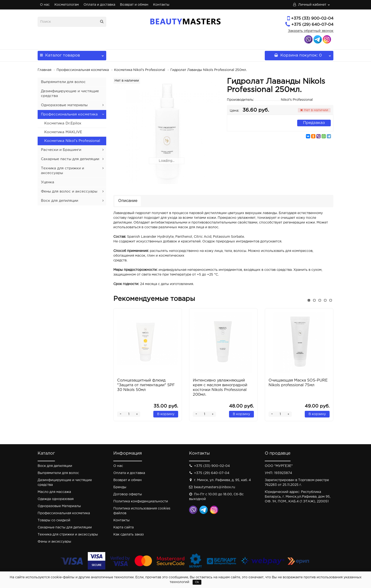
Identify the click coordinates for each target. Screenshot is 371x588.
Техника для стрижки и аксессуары (68, 535)
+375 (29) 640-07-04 (312, 25)
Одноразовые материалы (64, 105)
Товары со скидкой (54, 520)
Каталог (72, 54)
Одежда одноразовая (56, 499)
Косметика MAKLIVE (63, 132)
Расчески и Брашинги (61, 150)
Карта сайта (124, 527)
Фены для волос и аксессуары (69, 191)
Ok (197, 582)
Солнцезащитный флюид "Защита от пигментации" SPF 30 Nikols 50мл (146, 385)
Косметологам (67, 5)
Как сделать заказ (128, 535)
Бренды (120, 487)
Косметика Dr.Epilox (63, 123)
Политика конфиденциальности (141, 501)
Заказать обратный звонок (311, 31)
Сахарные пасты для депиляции (70, 159)
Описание (128, 201)
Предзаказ (314, 123)
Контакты (161, 5)
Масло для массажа (54, 492)
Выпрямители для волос (63, 82)
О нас (45, 5)
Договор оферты (128, 494)
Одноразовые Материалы (59, 506)
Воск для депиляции (60, 201)
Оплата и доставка (99, 5)
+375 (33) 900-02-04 (312, 19)
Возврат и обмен (134, 5)
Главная (44, 70)
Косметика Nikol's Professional (140, 70)
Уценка (48, 182)
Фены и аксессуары (54, 542)
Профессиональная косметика (83, 70)
